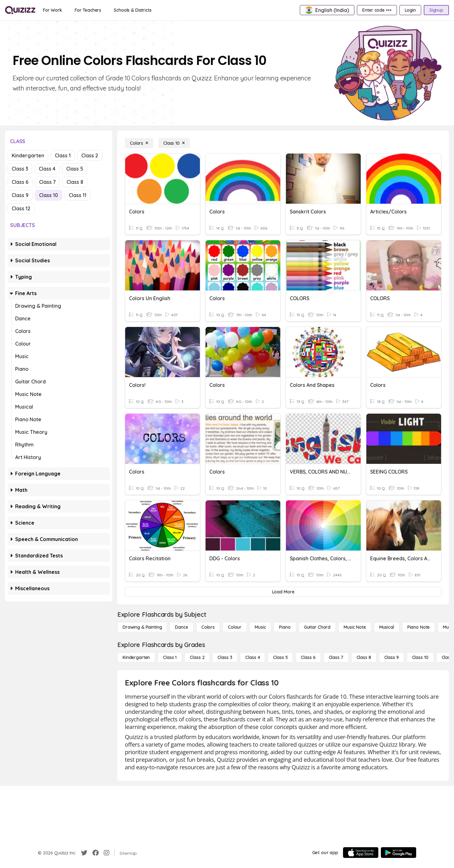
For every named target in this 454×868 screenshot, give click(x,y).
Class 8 (75, 182)
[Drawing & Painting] (142, 627)
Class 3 (20, 169)
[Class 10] (174, 143)
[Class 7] (336, 657)
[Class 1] (170, 657)
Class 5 (75, 169)
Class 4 (47, 169)
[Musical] (387, 627)
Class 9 (20, 195)
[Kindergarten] (136, 657)
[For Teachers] (88, 10)
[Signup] (436, 10)
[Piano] (285, 627)
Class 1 (63, 155)
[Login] (410, 10)
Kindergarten (28, 155)
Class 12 (21, 208)
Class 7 (47, 182)
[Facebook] (96, 853)
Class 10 (49, 195)
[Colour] (235, 627)
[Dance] (181, 627)
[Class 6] (308, 657)
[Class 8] (364, 657)
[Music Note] (355, 627)
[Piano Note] (419, 627)
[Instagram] (107, 853)
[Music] (260, 627)
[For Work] (52, 10)
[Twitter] (84, 853)
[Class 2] (197, 657)
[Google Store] (399, 853)
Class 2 (90, 155)
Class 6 (20, 182)
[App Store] (361, 853)
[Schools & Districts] (133, 10)
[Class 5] (280, 657)
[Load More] (283, 592)
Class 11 (78, 195)
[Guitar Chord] (317, 627)
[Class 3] (225, 657)
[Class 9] (392, 657)
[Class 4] (253, 657)
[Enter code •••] (377, 10)
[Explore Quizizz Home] (20, 10)
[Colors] (139, 143)
